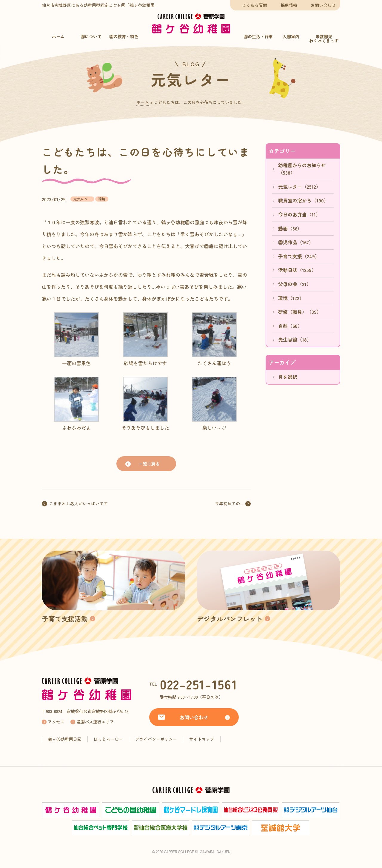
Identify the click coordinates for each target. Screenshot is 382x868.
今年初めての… (229, 503)
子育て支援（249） (299, 256)
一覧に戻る (149, 464)
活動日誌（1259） (297, 270)
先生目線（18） (295, 339)
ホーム (58, 36)
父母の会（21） (295, 284)
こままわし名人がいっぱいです (78, 503)
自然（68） (290, 326)
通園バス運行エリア (95, 722)
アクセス (56, 722)
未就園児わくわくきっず (324, 39)
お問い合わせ (323, 5)
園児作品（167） (296, 242)
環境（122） (291, 298)
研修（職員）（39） (300, 312)
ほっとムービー (108, 739)
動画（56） (290, 228)
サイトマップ (202, 739)
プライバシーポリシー (156, 739)
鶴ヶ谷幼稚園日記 (65, 739)
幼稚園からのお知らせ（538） (302, 169)
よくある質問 (255, 5)
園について (91, 36)
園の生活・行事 (258, 36)
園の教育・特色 (124, 36)
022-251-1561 (199, 684)
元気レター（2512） (299, 187)
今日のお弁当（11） (299, 214)
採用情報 (289, 5)
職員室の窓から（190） (303, 200)
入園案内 (291, 36)
